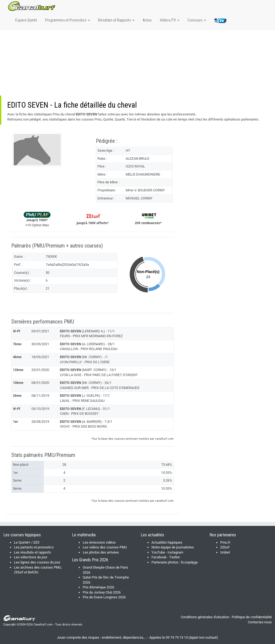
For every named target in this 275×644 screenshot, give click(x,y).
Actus (147, 20)
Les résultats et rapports (32, 552)
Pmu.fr (225, 542)
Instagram (175, 552)
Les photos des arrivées (101, 552)
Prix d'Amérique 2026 (98, 587)
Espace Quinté (26, 20)
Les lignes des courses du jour (37, 562)
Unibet (225, 552)
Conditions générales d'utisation (205, 617)
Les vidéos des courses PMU (105, 547)
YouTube (158, 552)
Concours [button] (197, 20)
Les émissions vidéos (99, 542)
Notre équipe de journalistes (173, 547)
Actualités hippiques (167, 542)
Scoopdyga (189, 562)
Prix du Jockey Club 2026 (102, 592)
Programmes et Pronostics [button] (68, 20)
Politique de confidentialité (252, 617)
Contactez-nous (260, 622)
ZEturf (225, 547)
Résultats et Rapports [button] (116, 20)
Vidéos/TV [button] (170, 20)
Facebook (159, 557)
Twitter (175, 557)
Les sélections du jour (31, 557)
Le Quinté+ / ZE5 (27, 542)
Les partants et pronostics (34, 547)
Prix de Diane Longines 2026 (104, 597)
